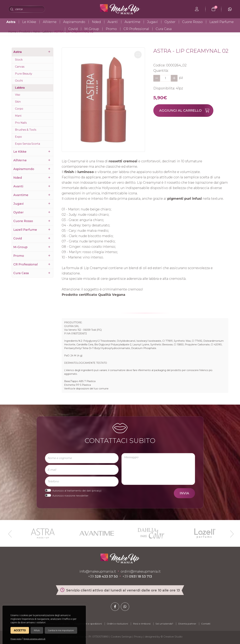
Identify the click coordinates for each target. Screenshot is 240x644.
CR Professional (136, 29)
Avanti (113, 22)
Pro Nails (21, 123)
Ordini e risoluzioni (117, 624)
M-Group (92, 29)
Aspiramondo (74, 22)
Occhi (19, 81)
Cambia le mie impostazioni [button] (61, 630)
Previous (9, 533)
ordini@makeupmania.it (141, 571)
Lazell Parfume (221, 22)
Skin (18, 102)
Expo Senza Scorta (27, 144)
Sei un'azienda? (164, 624)
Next (230, 533)
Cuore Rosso (192, 22)
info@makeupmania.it (98, 571)
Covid (73, 29)
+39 (103, 576)
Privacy (138, 637)
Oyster (170, 22)
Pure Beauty (24, 74)
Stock (19, 60)
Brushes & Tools (26, 130)
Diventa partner (187, 624)
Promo (111, 29)
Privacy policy (16, 639)
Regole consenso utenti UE (34, 639)
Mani (18, 116)
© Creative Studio (172, 637)
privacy (96, 491)
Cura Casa (164, 29)
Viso (18, 95)
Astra (11, 22)
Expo (18, 137)
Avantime (132, 22)
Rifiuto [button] (37, 630)
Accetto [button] (20, 630)
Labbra (20, 88)
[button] (138, 55)
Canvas (20, 67)
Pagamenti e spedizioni (88, 624)
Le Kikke (29, 22)
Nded (96, 22)
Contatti (206, 624)
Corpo (19, 109)
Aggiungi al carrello (186, 111)
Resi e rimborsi (142, 624)
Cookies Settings (121, 637)
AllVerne (50, 22)
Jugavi (152, 22)
